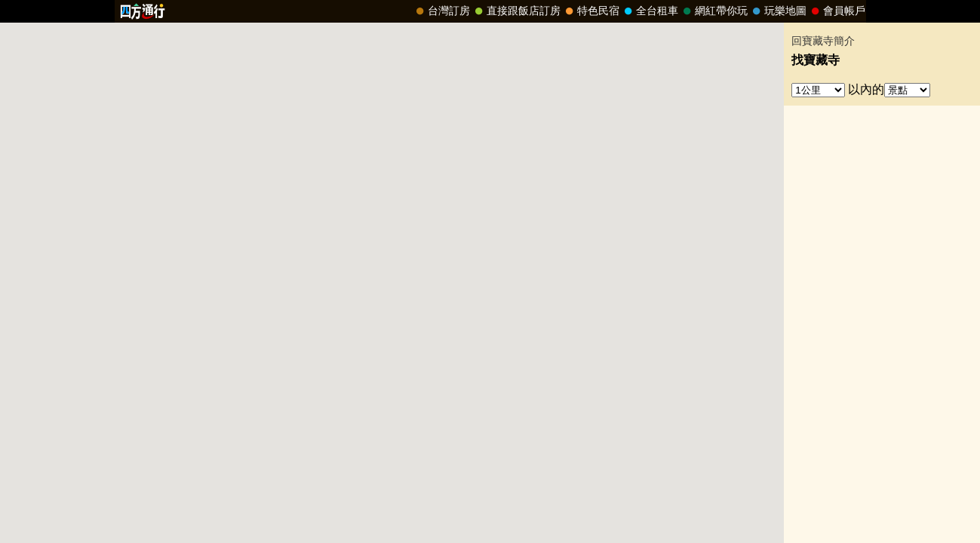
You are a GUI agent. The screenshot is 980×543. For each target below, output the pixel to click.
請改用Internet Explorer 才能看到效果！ (490, 11)
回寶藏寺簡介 (823, 41)
